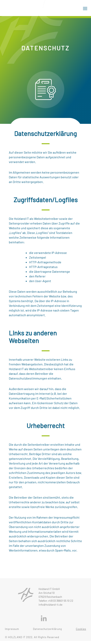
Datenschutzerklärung (47, 629)
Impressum (12, 629)
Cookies (81, 629)
